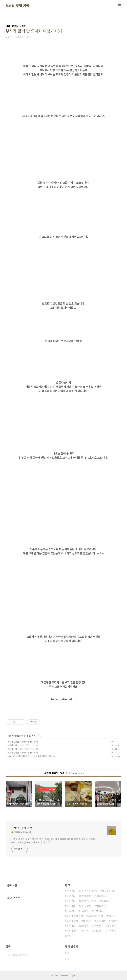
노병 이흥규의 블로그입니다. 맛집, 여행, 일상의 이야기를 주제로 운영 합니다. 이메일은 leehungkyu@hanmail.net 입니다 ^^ (53, 841)
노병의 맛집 (72, 921)
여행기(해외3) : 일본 (17, 736)
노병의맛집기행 (95, 916)
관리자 (74, 975)
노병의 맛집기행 (88, 901)
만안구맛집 (85, 906)
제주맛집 (111, 926)
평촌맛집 (71, 901)
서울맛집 (114, 921)
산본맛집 (111, 931)
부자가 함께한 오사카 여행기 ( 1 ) (21, 752)
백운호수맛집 (109, 891)
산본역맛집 (72, 931)
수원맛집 (112, 916)
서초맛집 (84, 911)
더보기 (68, 936)
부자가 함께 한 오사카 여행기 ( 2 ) (21, 749)
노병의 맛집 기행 (17, 6)
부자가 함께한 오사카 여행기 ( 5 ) (21, 742)
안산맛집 (98, 926)
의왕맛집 (71, 896)
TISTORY (64, 975)
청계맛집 (87, 921)
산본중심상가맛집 (89, 891)
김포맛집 (98, 931)
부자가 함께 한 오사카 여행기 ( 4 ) (21, 745)
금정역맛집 (101, 896)
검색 (59, 954)
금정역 (85, 931)
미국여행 (71, 906)
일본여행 (71, 926)
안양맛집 (71, 891)
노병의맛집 (85, 896)
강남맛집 (84, 926)
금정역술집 (99, 911)
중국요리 (105, 901)
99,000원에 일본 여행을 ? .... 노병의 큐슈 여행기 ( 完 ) (30, 756)
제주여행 (101, 921)
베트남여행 (101, 906)
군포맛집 (71, 911)
